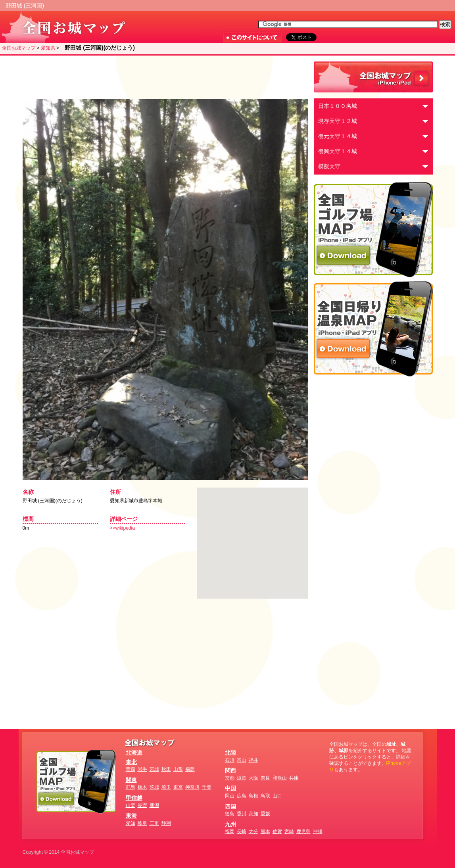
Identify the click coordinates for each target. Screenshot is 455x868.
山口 (277, 796)
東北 (131, 762)
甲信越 (134, 798)
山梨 (131, 805)
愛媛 (265, 814)
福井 (253, 760)
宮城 (154, 769)
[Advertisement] (163, 77)
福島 (190, 769)
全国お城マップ (19, 48)
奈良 (265, 778)
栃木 (142, 787)
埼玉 (166, 787)
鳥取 (265, 796)
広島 (242, 796)
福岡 (230, 832)
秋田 (166, 769)
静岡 (166, 823)
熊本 (265, 832)
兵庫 (294, 778)
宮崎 (289, 832)
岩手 (142, 769)
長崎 (242, 832)
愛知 (131, 823)
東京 (178, 787)
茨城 (154, 787)
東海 (131, 816)
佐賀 (277, 832)
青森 (131, 769)
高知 (253, 814)
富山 (242, 760)
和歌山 (280, 778)
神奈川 (192, 787)
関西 (230, 770)
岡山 (230, 796)
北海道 (134, 753)
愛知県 (48, 48)
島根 (253, 796)
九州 (230, 824)
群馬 (131, 787)
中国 (230, 788)
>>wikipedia (122, 528)
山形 (178, 769)
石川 (230, 760)
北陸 (230, 753)
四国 (230, 807)
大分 (253, 832)
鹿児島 (303, 832)
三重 (154, 823)
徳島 (230, 814)
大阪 (253, 778)
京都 (230, 778)
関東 (131, 780)
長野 (142, 805)
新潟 (154, 805)
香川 (242, 814)
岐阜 (142, 823)
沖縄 (318, 832)
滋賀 (242, 778)
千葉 (207, 787)
